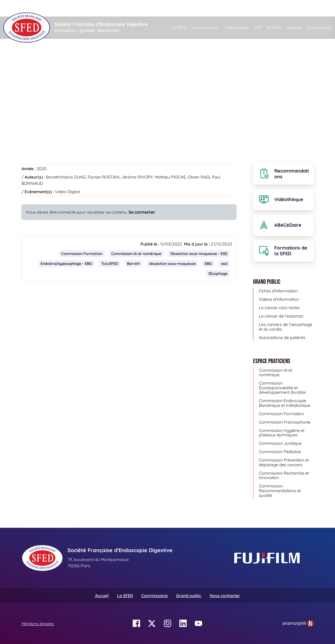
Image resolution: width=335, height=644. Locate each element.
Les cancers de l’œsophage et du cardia (286, 327)
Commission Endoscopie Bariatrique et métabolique (285, 403)
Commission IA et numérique (136, 254)
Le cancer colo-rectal (279, 308)
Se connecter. (142, 212)
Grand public (320, 27)
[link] (298, 624)
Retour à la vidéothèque (48, 130)
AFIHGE (274, 27)
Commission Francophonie (285, 422)
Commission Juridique (280, 443)
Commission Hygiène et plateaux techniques (282, 433)
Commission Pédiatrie (280, 452)
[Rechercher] (191, 8)
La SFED (179, 27)
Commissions (206, 27)
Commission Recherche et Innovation (284, 475)
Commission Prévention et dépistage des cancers (284, 462)
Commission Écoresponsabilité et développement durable (282, 388)
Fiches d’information (278, 291)
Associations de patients (282, 337)
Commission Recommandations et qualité (280, 490)
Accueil (30, 63)
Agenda (294, 27)
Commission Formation (82, 254)
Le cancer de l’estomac (281, 316)
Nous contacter (225, 596)
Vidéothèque (236, 27)
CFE (258, 27)
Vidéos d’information (279, 299)
